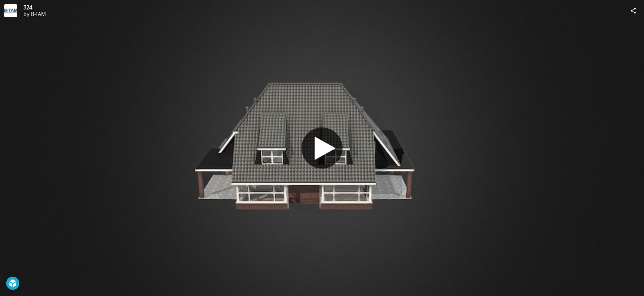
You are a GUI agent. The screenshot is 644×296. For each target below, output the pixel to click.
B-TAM (38, 14)
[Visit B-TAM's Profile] (11, 11)
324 (28, 7)
